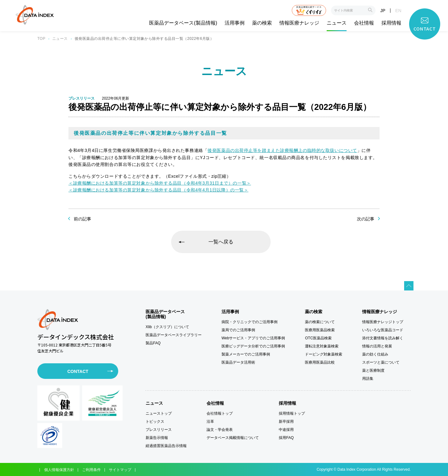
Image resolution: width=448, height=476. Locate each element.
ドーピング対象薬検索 (324, 354)
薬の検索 (262, 23)
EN (398, 11)
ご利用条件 (91, 470)
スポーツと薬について (381, 362)
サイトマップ (120, 470)
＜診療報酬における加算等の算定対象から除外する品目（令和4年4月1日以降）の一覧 (156, 190)
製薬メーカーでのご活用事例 (246, 354)
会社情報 (364, 23)
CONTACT (78, 371)
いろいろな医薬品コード (383, 330)
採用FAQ (286, 438)
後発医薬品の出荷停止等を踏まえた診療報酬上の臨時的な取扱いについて (282, 150)
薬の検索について (320, 322)
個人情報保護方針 (59, 470)
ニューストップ (159, 413)
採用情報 (391, 23)
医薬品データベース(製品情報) (183, 23)
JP (383, 11)
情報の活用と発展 (377, 346)
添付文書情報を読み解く (383, 338)
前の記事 (82, 219)
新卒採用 (286, 422)
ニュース (337, 23)
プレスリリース (159, 430)
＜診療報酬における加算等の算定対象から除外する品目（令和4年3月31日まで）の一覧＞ (160, 183)
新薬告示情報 (157, 438)
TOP (41, 39)
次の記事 (366, 219)
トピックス (155, 422)
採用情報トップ (292, 413)
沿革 (210, 422)
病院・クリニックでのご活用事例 (250, 322)
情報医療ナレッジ (299, 23)
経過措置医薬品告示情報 (166, 446)
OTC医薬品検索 (318, 338)
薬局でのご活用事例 (238, 330)
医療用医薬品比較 (320, 362)
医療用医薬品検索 (320, 330)
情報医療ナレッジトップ (383, 322)
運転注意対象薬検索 (322, 346)
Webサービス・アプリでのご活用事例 (253, 338)
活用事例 (235, 23)
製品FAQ (153, 343)
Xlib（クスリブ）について (167, 327)
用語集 (368, 379)
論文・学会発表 (220, 430)
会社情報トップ (220, 413)
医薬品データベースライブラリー (174, 335)
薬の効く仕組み (375, 354)
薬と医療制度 (373, 370)
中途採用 (286, 430)
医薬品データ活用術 (238, 362)
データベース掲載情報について (233, 438)
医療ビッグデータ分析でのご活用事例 (253, 346)
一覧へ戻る (221, 242)
